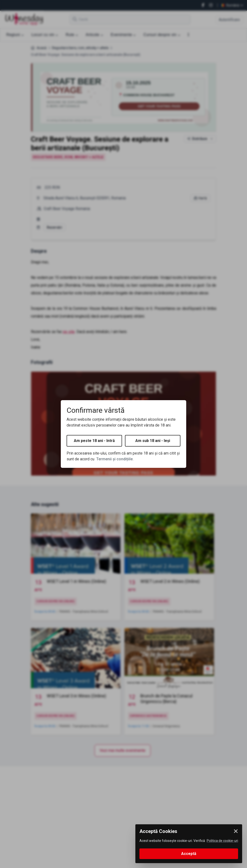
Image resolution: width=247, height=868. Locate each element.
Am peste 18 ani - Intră (94, 441)
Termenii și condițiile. (115, 459)
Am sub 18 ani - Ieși (153, 441)
